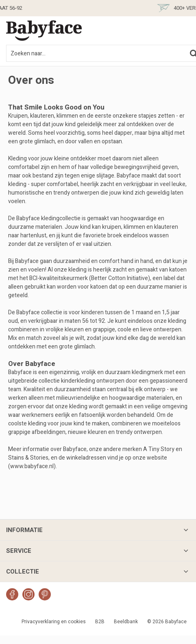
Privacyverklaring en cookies (54, 622)
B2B (100, 622)
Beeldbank (126, 622)
